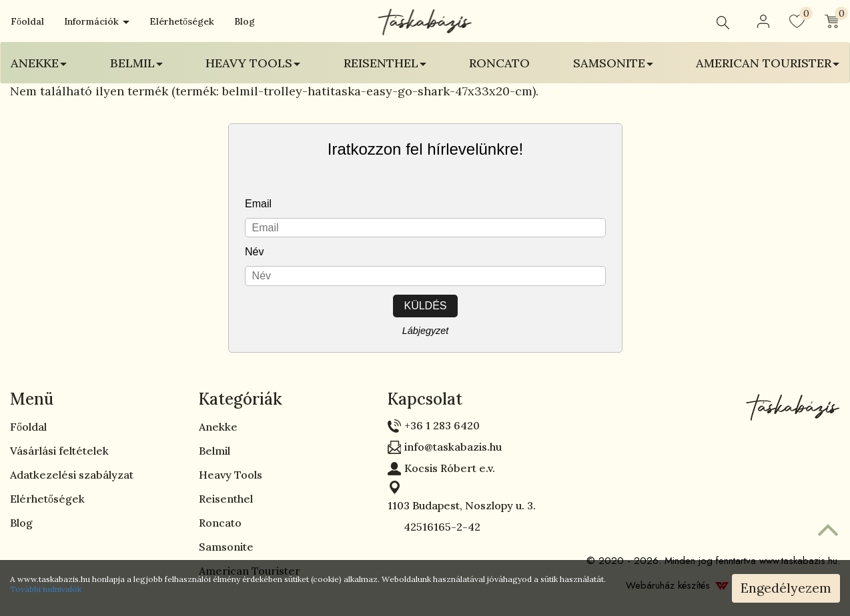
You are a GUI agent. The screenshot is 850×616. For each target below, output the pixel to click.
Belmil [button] (136, 63)
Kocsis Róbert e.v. (450, 468)
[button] (763, 21)
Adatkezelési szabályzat (72, 475)
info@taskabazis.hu (453, 447)
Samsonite (226, 547)
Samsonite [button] (613, 63)
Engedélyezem (786, 588)
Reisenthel (226, 499)
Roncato (499, 63)
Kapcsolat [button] (425, 399)
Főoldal (27, 21)
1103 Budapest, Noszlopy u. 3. (462, 505)
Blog (245, 21)
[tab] (94, 399)
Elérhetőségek (182, 21)
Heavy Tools (231, 475)
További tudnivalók (46, 589)
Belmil (215, 451)
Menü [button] (32, 399)
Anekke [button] (39, 63)
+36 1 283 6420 (442, 425)
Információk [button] (97, 21)
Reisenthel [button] (385, 63)
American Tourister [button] (768, 63)
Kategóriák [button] (241, 399)
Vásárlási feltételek (59, 451)
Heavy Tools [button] (253, 63)
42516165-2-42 (434, 527)
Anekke (218, 427)
